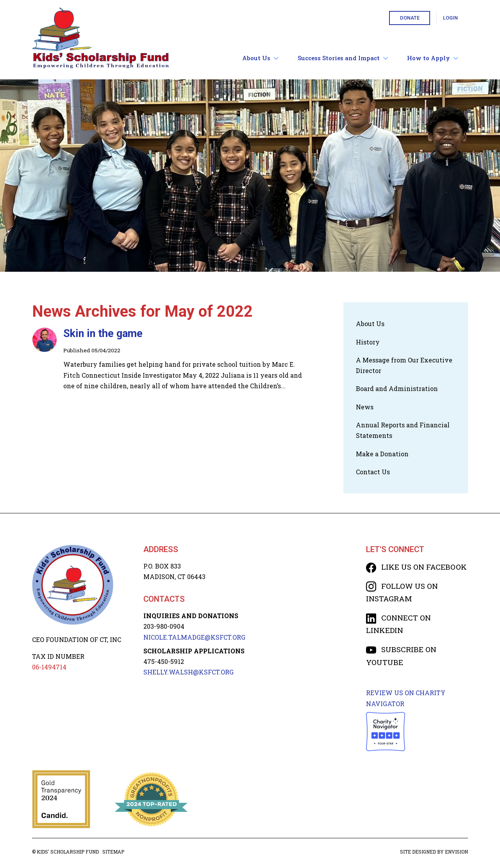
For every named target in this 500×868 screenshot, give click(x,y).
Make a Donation (382, 454)
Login (450, 18)
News (365, 407)
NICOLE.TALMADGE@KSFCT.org (194, 637)
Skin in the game (103, 334)
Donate (410, 18)
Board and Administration (397, 388)
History (368, 342)
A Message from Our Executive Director (404, 365)
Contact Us (373, 472)
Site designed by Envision (434, 852)
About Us (261, 58)
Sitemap (113, 852)
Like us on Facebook (416, 567)
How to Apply (433, 58)
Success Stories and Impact (343, 58)
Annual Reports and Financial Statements (403, 430)
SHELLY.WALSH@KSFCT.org (188, 672)
